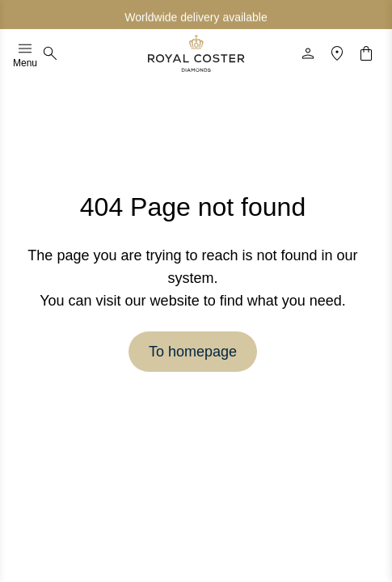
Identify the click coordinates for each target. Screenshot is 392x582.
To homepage (193, 352)
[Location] (337, 53)
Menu (25, 53)
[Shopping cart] (366, 53)
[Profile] (308, 53)
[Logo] (196, 53)
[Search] (50, 53)
